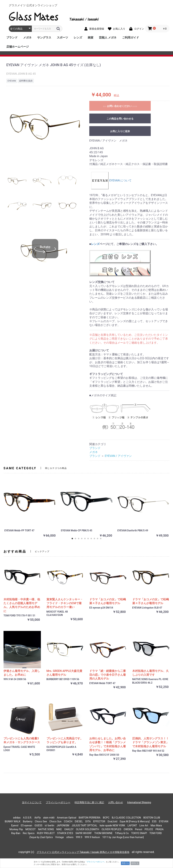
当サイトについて (32, 802)
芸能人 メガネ (108, 38)
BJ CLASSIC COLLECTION (126, 818)
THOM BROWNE (103, 833)
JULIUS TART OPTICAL (84, 826)
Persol (139, 829)
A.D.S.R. (27, 818)
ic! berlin (49, 826)
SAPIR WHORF (84, 833)
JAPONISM (63, 826)
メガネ (27, 38)
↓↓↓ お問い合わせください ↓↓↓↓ (120, 106)
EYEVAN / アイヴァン (118, 456)
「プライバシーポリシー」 (95, 862)
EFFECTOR (99, 822)
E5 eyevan (26, 826)
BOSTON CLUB (152, 818)
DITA (88, 822)
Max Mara (156, 826)
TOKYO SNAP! (139, 833)
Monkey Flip (16, 829)
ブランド (12, 38)
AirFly (38, 818)
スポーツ (62, 38)
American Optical (66, 818)
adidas (17, 818)
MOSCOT (31, 829)
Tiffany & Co (122, 833)
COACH (68, 822)
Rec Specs (29, 833)
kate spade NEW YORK (112, 826)
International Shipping (139, 802)
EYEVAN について (111, 180)
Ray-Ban (16, 833)
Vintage (60, 837)
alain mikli (49, 818)
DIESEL (79, 822)
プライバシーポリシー (58, 802)
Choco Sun (55, 822)
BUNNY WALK (13, 822)
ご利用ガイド (131, 38)
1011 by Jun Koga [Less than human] (123, 837)
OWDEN (128, 829)
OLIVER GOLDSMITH (88, 829)
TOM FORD (156, 833)
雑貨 (91, 38)
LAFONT (132, 826)
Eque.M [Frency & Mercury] (135, 822)
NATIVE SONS (46, 829)
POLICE (149, 829)
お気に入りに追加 (120, 131)
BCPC (106, 818)
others (70, 837)
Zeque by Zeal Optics (41, 837)
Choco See (41, 822)
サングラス (44, 38)
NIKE (59, 829)
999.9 (79, 837)
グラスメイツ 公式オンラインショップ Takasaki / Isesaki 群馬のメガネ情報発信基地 (83, 852)
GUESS (38, 826)
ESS (154, 822)
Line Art (144, 826)
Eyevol (15, 826)
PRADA (159, 829)
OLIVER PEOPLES (111, 829)
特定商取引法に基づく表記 (89, 802)
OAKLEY (69, 829)
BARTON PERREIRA (89, 818)
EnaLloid (112, 822)
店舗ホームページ (18, 47)
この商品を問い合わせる (120, 119)
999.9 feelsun (92, 837)
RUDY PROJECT (46, 833)
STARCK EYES (65, 833)
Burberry (28, 822)
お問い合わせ (116, 802)
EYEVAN (164, 822)
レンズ (78, 38)
